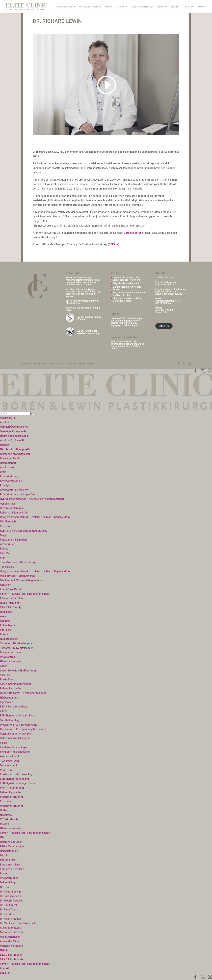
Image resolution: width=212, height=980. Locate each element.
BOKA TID (164, 326)
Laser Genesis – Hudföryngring (19, 671)
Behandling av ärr (11, 688)
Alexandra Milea (10, 941)
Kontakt (190, 7)
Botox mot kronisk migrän (15, 738)
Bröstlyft (5, 486)
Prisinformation (9, 878)
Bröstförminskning (11, 481)
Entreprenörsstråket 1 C (168, 301)
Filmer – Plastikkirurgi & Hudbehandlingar (25, 594)
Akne (3, 616)
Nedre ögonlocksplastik (14, 436)
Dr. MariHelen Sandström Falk (18, 923)
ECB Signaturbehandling (14, 779)
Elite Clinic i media (11, 955)
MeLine (4, 824)
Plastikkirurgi (64, 7)
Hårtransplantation (11, 661)
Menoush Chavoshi (11, 932)
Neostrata (6, 815)
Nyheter (5, 950)
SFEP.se (114, 244)
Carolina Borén (133, 233)
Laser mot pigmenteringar (16, 684)
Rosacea (5, 621)
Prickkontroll (7, 657)
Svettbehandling (10, 720)
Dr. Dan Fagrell (9, 905)
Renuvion (6, 585)
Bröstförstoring (9, 476)
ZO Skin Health (9, 819)
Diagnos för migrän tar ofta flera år (127, 288)
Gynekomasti (8, 504)
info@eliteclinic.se (165, 284)
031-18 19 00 (172, 277)
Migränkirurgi (8, 860)
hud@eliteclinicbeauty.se (169, 294)
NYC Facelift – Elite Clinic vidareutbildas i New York (126, 279)
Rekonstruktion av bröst (14, 513)
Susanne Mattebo (11, 928)
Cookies (91, 364)
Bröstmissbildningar (12, 508)
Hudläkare (6, 612)
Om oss (174, 7)
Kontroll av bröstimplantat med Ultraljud (24, 531)
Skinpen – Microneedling (15, 752)
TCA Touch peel (9, 761)
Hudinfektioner (9, 639)
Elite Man (6, 553)
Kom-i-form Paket (11, 589)
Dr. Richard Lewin (10, 892)
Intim (3, 558)
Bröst (3, 472)
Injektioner (6, 702)
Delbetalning (7, 882)
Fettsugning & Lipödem (14, 540)
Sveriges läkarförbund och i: (83, 309)
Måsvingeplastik (10, 458)
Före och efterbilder (142, 7)
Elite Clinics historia (12, 959)
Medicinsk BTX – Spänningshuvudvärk (23, 729)
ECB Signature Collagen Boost (18, 716)
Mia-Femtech (8, 522)
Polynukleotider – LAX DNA (16, 734)
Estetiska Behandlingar (14, 747)
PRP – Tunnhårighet (12, 788)
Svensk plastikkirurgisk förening (89, 318)
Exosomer (6, 801)
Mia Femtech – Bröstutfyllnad (18, 576)
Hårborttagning (9, 698)
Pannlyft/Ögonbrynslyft (14, 427)
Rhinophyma (7, 625)
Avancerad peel (9, 756)
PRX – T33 (6, 770)
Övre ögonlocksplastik (13, 431)
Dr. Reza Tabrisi (9, 910)
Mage (3, 535)
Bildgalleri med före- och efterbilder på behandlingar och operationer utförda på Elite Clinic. (127, 345)
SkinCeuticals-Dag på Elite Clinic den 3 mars (127, 300)
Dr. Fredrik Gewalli (11, 901)
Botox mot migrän (11, 865)
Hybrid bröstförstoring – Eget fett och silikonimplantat (32, 499)
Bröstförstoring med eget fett (17, 494)
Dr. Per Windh (8, 914)
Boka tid (202, 7)
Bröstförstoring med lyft (14, 490)
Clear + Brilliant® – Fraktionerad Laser (23, 693)
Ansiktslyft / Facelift (12, 440)
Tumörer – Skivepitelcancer (16, 648)
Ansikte (4, 422)
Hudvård (5, 810)
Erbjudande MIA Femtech (126, 283)
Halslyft (5, 445)
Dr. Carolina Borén (11, 896)
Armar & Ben (8, 544)
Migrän (120, 7)
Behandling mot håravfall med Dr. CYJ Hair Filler (129, 294)
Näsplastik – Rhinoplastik (15, 449)
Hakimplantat (8, 463)
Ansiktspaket (8, 467)
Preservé (5, 526)
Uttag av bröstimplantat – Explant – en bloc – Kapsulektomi (35, 517)
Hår (107, 7)
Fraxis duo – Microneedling (16, 774)
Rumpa (4, 549)
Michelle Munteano (11, 946)
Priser (160, 7)
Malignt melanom (10, 652)
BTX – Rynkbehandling (13, 707)
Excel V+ (5, 675)
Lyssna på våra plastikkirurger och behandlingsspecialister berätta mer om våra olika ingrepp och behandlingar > (126, 322)
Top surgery (7, 567)
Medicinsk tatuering (12, 797)
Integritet (81, 364)
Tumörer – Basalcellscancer (17, 643)
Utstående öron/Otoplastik (16, 454)
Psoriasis (5, 630)
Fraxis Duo (6, 680)
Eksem (4, 634)
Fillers (4, 711)
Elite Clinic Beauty (11, 607)
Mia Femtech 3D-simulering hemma (21, 580)
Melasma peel (8, 765)
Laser (3, 666)
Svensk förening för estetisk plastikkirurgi (88, 332)
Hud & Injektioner (88, 7)
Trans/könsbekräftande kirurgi (18, 562)
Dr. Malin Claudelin (11, 919)
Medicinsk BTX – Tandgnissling (19, 725)
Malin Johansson (10, 937)
